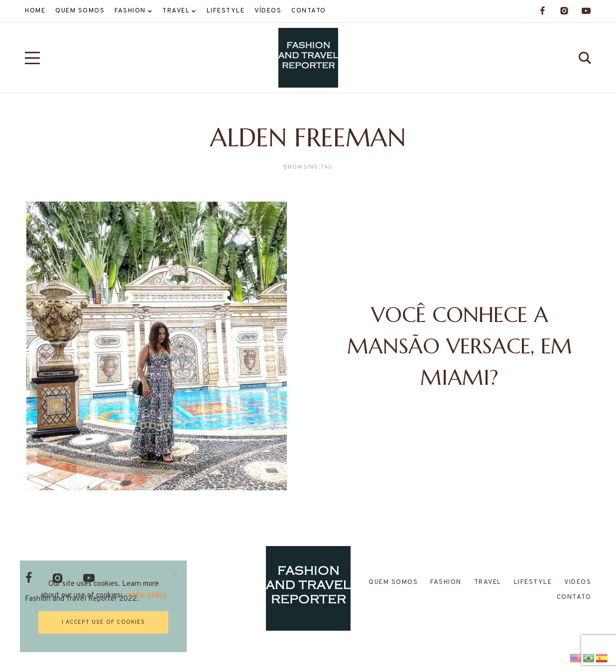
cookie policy (146, 596)
